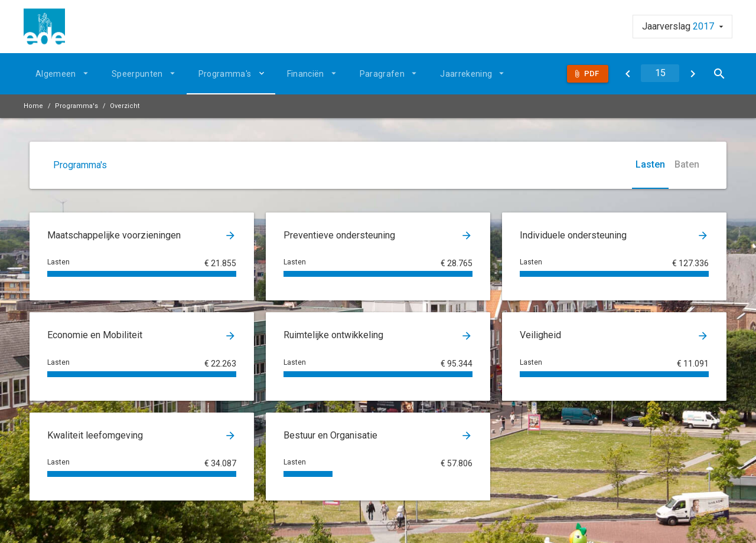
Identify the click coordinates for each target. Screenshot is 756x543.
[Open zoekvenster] (719, 74)
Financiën (306, 74)
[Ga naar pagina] (660, 73)
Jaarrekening (466, 74)
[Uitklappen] (263, 73)
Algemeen (56, 74)
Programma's (225, 74)
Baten (687, 164)
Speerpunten (137, 74)
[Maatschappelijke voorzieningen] (693, 74)
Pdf (592, 73)
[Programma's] (628, 74)
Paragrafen (382, 74)
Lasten (650, 164)
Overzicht (125, 106)
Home (33, 106)
